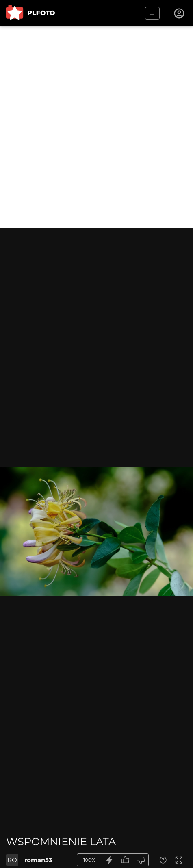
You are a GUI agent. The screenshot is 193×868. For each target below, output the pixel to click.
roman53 (38, 860)
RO (12, 860)
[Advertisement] (96, 127)
